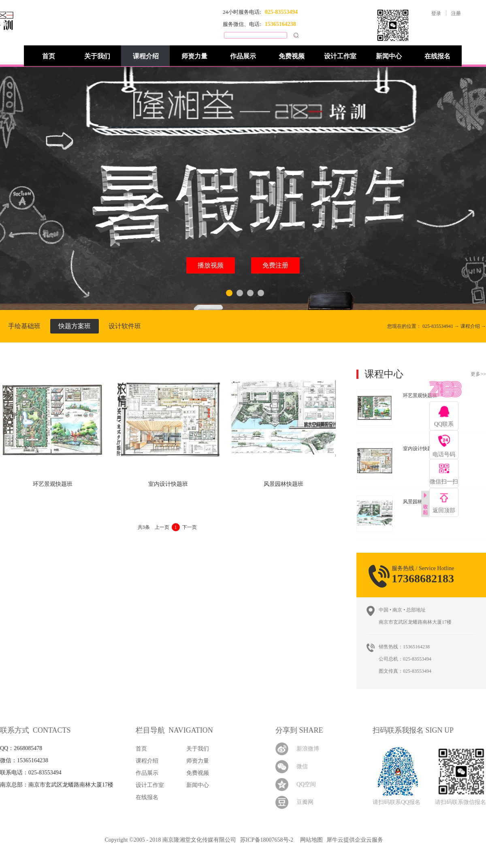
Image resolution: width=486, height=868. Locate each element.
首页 (49, 56)
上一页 (162, 527)
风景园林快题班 (283, 484)
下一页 (190, 527)
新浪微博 (308, 749)
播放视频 (211, 265)
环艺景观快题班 (53, 484)
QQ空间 (306, 784)
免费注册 (275, 265)
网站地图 (310, 840)
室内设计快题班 (168, 484)
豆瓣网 (305, 802)
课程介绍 (470, 326)
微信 (302, 766)
